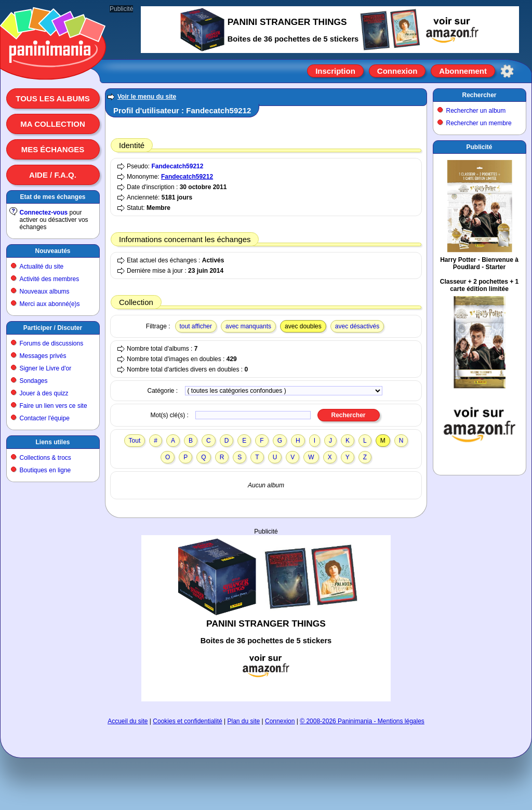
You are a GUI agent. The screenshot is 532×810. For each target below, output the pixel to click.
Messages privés (43, 356)
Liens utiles (52, 442)
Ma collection (52, 124)
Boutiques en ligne (45, 470)
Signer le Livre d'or (46, 368)
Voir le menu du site (147, 97)
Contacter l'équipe (45, 418)
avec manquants (248, 326)
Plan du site (244, 721)
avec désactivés (357, 326)
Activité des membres (50, 279)
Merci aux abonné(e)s (50, 304)
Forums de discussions (52, 343)
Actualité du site (42, 267)
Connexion (397, 71)
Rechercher (479, 95)
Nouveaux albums (45, 291)
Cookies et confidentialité (187, 721)
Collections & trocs (45, 458)
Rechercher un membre (479, 123)
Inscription (335, 71)
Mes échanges (53, 149)
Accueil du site (128, 721)
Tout (135, 441)
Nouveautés (52, 251)
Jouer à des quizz (44, 393)
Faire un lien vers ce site (54, 406)
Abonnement (463, 71)
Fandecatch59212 (177, 166)
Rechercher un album (476, 111)
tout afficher (196, 326)
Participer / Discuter (53, 328)
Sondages (34, 381)
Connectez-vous (44, 213)
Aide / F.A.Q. (53, 175)
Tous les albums (53, 98)
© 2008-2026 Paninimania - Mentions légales (362, 721)
